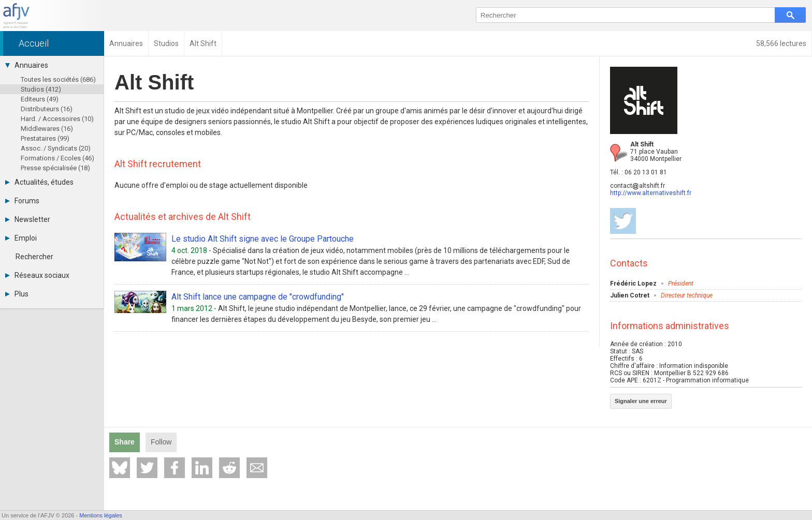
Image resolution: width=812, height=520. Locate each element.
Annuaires (27, 65)
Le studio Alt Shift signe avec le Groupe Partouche (263, 239)
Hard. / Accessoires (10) (57, 119)
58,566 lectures (781, 43)
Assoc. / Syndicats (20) (56, 148)
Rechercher (34, 257)
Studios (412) (41, 89)
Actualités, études (39, 182)
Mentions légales (101, 515)
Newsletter (28, 219)
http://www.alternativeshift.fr (651, 193)
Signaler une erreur (641, 401)
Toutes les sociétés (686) (58, 79)
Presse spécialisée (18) (55, 168)
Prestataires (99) (45, 138)
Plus (17, 294)
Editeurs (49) (40, 99)
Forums (22, 201)
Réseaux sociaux (37, 275)
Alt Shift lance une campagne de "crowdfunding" (258, 297)
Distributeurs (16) (47, 109)
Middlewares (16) (47, 129)
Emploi (21, 238)
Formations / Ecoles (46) (57, 158)
